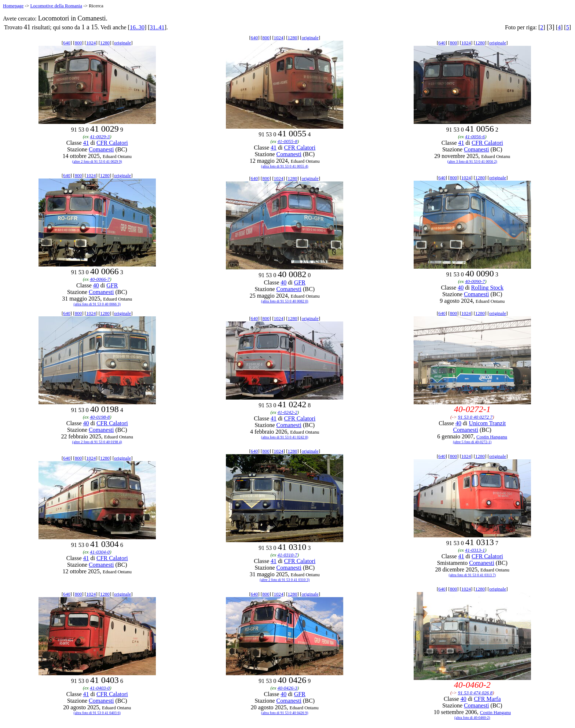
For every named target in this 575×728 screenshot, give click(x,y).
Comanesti (101, 149)
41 (86, 143)
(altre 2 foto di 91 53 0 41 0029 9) (97, 161)
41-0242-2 (287, 412)
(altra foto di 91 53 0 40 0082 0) (285, 301)
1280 (105, 43)
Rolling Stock (487, 288)
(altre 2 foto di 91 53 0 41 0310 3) (285, 580)
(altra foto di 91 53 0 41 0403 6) (97, 713)
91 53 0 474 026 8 (475, 693)
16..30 (137, 27)
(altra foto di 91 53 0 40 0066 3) (97, 304)
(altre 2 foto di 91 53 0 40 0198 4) (97, 442)
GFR (112, 285)
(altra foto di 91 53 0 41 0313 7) (472, 575)
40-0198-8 (100, 417)
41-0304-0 (100, 552)
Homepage (13, 6)
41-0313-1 (475, 550)
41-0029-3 (100, 137)
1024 (91, 43)
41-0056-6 (475, 137)
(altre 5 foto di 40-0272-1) (472, 442)
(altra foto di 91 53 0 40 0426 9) (285, 713)
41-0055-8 (287, 141)
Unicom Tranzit (487, 423)
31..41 (157, 27)
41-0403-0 (100, 688)
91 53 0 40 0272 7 (475, 417)
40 (96, 285)
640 (67, 43)
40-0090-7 (475, 281)
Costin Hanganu (492, 437)
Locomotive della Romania (56, 6)
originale (122, 43)
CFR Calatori (112, 143)
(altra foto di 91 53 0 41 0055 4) (285, 166)
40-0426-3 (287, 688)
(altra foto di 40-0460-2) (472, 718)
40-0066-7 (100, 279)
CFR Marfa (487, 699)
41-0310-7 (287, 555)
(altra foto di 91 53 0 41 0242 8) (285, 437)
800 (78, 43)
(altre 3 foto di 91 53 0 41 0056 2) (472, 161)
